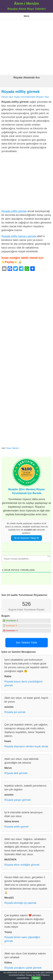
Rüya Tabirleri (13, 448)
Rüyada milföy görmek (20, 92)
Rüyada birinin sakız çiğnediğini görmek (22, 939)
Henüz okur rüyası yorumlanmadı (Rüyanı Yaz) (25, 97)
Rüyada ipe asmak (15, 712)
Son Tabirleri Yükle (26, 643)
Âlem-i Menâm (26, 4)
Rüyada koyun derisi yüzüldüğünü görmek (23, 683)
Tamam (36, 978)
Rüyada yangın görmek (18, 800)
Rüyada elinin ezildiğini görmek (22, 865)
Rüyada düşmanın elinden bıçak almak (26, 746)
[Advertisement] (26, 47)
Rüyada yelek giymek (16, 827)
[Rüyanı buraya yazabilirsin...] (26, 559)
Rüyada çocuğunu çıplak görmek (23, 968)
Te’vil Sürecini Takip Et (26, 538)
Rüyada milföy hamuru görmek (19, 236)
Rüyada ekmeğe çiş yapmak (20, 903)
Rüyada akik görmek (16, 773)
